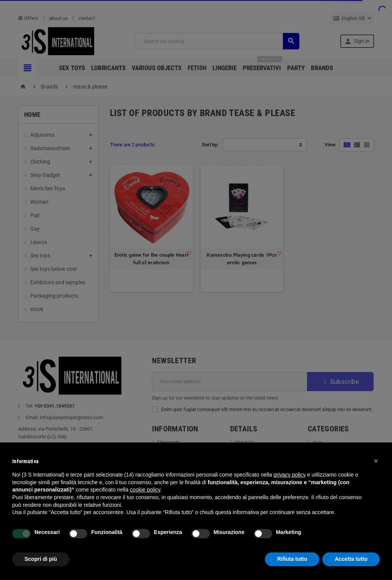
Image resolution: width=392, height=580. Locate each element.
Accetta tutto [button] (351, 559)
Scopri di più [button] (41, 559)
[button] (376, 461)
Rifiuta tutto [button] (292, 559)
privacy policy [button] (289, 475)
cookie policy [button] (145, 490)
